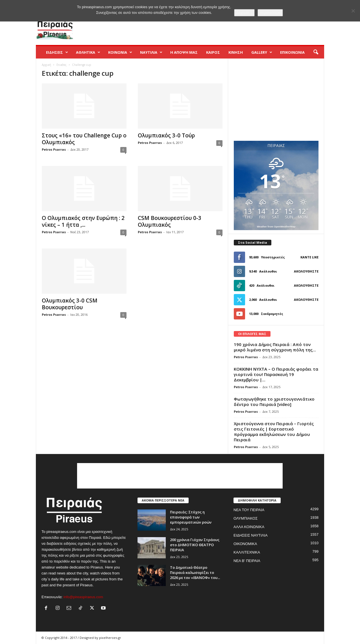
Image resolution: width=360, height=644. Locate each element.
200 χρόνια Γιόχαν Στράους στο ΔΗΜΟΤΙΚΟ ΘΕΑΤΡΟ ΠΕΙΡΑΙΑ (195, 545)
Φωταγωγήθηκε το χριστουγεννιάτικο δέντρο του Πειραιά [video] (274, 402)
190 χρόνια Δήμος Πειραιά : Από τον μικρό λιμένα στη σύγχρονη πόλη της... (275, 347)
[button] (316, 52)
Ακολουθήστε (306, 271)
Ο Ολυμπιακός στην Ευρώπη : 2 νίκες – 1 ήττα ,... (83, 221)
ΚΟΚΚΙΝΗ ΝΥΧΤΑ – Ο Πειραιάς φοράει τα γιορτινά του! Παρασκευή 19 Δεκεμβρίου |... (276, 374)
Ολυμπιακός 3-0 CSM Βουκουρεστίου (70, 304)
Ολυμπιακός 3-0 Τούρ (166, 135)
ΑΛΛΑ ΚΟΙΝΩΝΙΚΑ (249, 527)
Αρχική (46, 65)
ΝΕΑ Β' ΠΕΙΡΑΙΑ (247, 561)
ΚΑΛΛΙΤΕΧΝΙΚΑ (247, 552)
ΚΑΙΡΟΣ (213, 52)
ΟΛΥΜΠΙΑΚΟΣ (246, 518)
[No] (353, 11)
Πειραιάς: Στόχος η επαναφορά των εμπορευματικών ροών (191, 517)
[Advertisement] (221, 27)
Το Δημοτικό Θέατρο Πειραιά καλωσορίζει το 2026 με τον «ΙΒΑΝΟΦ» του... (195, 572)
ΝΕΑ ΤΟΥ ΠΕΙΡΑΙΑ (249, 510)
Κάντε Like (309, 257)
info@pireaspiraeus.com (83, 597)
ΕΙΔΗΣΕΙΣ (57, 52)
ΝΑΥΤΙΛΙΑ (151, 52)
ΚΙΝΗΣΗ (236, 52)
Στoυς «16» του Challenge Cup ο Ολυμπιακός (84, 139)
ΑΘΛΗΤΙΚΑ (88, 52)
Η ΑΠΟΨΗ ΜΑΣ (184, 52)
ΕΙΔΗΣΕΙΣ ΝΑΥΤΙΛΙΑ (251, 535)
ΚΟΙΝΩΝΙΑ (120, 52)
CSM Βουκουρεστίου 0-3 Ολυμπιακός (170, 221)
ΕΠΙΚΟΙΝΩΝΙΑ (292, 52)
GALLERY (262, 52)
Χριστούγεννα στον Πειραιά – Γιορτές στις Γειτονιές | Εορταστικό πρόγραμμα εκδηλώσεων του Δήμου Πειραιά (274, 432)
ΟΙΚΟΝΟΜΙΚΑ (245, 544)
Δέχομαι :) (245, 13)
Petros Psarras (54, 149)
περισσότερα (270, 13)
